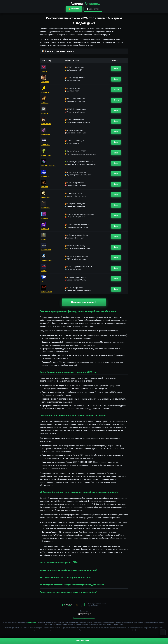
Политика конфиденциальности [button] (84, 618)
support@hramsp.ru (84, 614)
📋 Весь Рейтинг (93, 9)
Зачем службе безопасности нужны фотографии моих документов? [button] (72, 585)
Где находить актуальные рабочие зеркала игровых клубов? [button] (68, 592)
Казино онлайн (32, 622)
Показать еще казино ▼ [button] (84, 302)
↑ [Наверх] (163, 632)
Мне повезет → (84, 641)
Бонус (116, 69)
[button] (84, 51)
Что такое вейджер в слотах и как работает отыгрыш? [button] (65, 577)
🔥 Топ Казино (74, 9)
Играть (116, 90)
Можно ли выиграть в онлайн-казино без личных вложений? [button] (68, 570)
